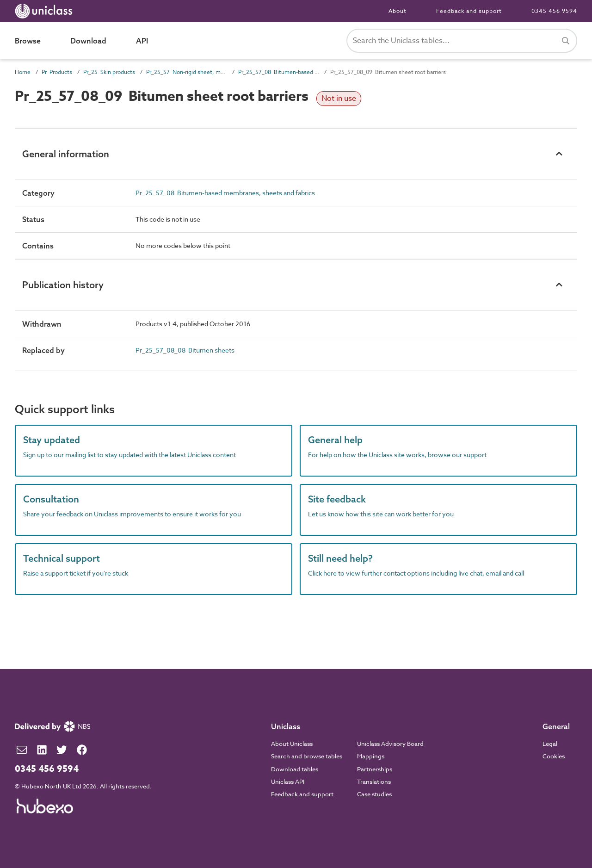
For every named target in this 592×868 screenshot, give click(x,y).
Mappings (371, 756)
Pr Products (57, 72)
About (398, 11)
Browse (28, 41)
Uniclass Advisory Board (390, 744)
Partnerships (375, 769)
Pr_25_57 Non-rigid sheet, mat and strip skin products (187, 72)
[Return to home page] (46, 11)
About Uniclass (292, 744)
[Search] (566, 41)
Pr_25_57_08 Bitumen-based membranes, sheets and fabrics (279, 72)
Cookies (554, 756)
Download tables (295, 769)
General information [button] (66, 154)
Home (23, 72)
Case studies (374, 794)
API (142, 41)
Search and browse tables (307, 756)
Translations (374, 781)
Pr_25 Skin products (109, 72)
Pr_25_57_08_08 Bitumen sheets (185, 350)
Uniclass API (288, 781)
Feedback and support (469, 11)
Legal (550, 744)
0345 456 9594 (554, 11)
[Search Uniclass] (462, 41)
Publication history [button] (63, 285)
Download (88, 41)
